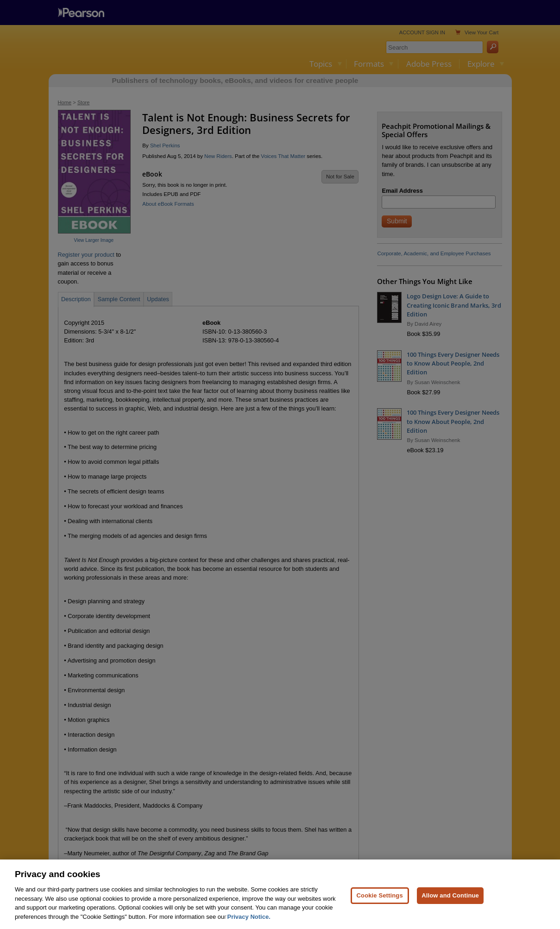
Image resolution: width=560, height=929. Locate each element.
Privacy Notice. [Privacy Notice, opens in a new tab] (249, 925)
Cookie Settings (380, 904)
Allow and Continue (450, 904)
